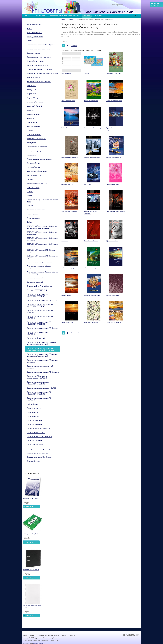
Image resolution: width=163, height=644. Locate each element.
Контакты (72, 635)
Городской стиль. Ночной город (92, 128)
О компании (33, 635)
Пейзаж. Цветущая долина (91, 101)
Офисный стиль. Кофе (67, 184)
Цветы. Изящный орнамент (91, 322)
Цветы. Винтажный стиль (68, 101)
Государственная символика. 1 (92, 295)
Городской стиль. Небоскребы (92, 157)
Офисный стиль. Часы (112, 241)
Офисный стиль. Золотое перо (114, 157)
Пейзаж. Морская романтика (114, 322)
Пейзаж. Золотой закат (68, 322)
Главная (63, 20)
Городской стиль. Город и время (70, 157)
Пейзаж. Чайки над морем (68, 268)
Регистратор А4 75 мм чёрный (31, 570)
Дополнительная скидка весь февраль (49, 635)
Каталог (71, 20)
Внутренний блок (66, 74)
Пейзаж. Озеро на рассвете (69, 128)
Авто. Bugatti (87, 184)
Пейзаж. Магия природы (90, 268)
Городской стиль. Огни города (69, 212)
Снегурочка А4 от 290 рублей (30, 498)
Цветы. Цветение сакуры (113, 184)
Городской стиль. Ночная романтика (116, 212)
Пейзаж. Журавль (66, 295)
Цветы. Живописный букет (113, 74)
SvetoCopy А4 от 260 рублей (30, 534)
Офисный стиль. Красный (91, 241)
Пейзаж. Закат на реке (112, 268)
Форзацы (86, 74)
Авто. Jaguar (65, 241)
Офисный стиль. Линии (112, 295)
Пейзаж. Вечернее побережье (114, 101)
